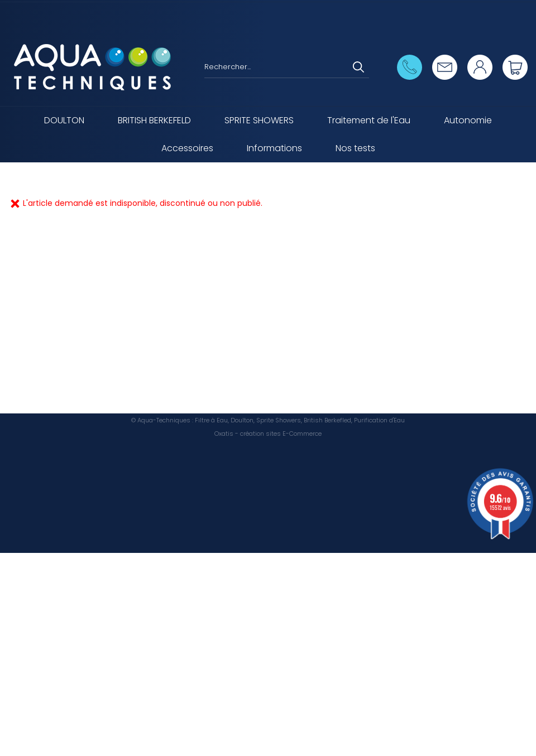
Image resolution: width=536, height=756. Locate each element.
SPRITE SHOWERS (259, 120)
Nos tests (355, 148)
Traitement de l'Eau (369, 120)
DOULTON (64, 120)
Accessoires (187, 148)
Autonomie (468, 120)
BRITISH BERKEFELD (154, 120)
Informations (274, 148)
